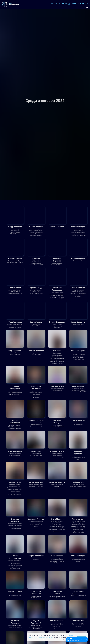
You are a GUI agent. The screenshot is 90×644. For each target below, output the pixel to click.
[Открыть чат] (77, 640)
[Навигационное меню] (87, 7)
